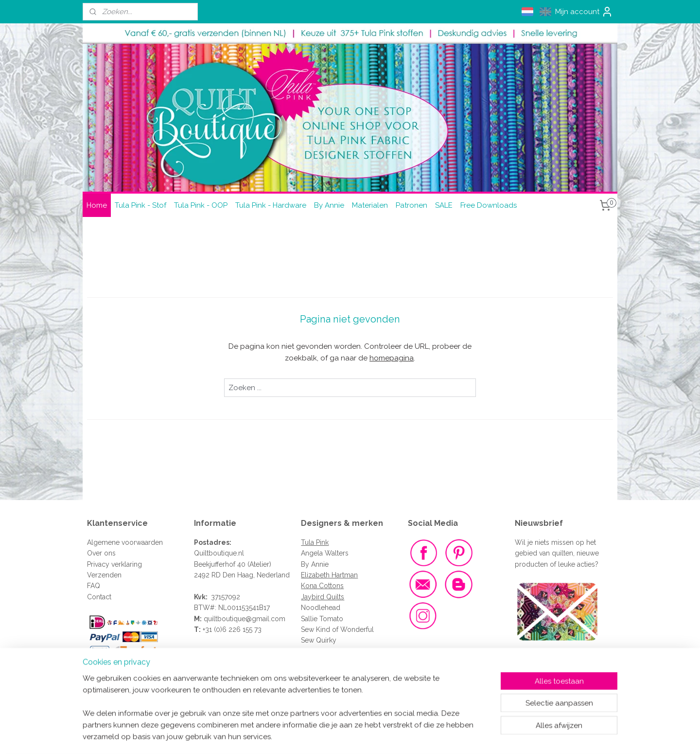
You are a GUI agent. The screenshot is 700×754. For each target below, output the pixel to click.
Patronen (411, 205)
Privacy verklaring (114, 564)
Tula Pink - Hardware (271, 205)
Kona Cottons (322, 586)
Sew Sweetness (325, 651)
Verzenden (104, 575)
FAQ (94, 586)
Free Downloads (489, 205)
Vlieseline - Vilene (330, 673)
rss (334, 736)
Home (97, 205)
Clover (311, 695)
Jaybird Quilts (323, 597)
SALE (444, 205)
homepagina (392, 358)
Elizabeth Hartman (329, 575)
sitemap (316, 736)
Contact (99, 597)
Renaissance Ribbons (334, 662)
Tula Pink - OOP (201, 205)
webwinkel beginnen (368, 736)
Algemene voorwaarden (125, 542)
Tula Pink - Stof (140, 205)
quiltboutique (225, 619)
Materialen (370, 205)
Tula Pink (315, 542)
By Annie (329, 205)
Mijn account (584, 12)
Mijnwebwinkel (450, 736)
